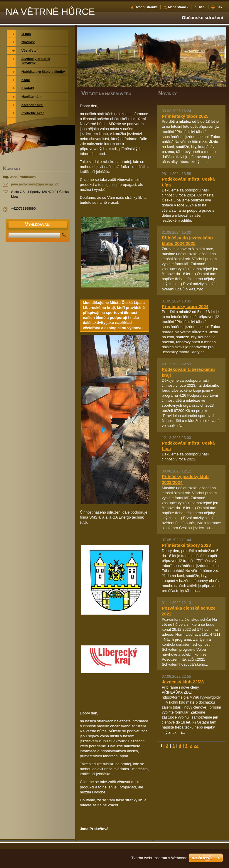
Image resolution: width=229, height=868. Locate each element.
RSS (202, 7)
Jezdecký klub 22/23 (183, 682)
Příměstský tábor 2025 (185, 116)
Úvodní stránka (146, 7)
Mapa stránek (178, 7)
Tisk (219, 7)
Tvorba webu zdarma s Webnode (159, 858)
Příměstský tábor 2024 (185, 306)
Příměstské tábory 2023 (186, 545)
